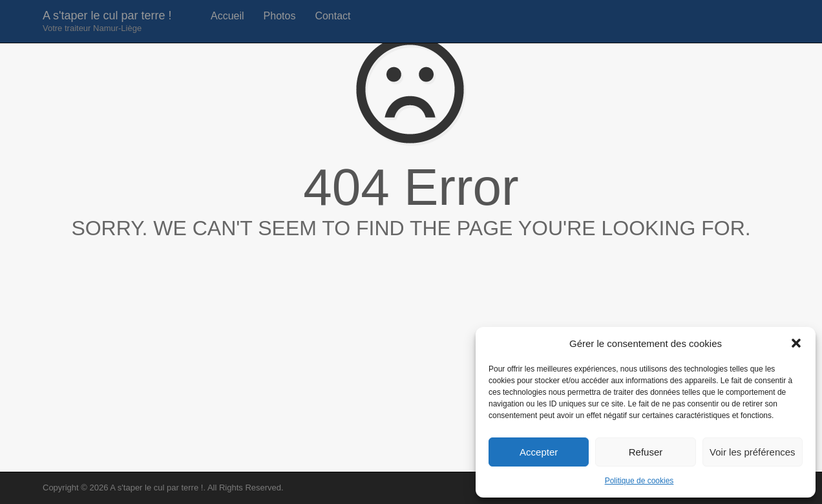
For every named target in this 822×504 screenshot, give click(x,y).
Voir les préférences (753, 452)
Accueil (227, 16)
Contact (332, 16)
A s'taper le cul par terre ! (107, 21)
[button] (796, 343)
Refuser (646, 452)
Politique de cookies (639, 481)
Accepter (539, 452)
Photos (280, 16)
